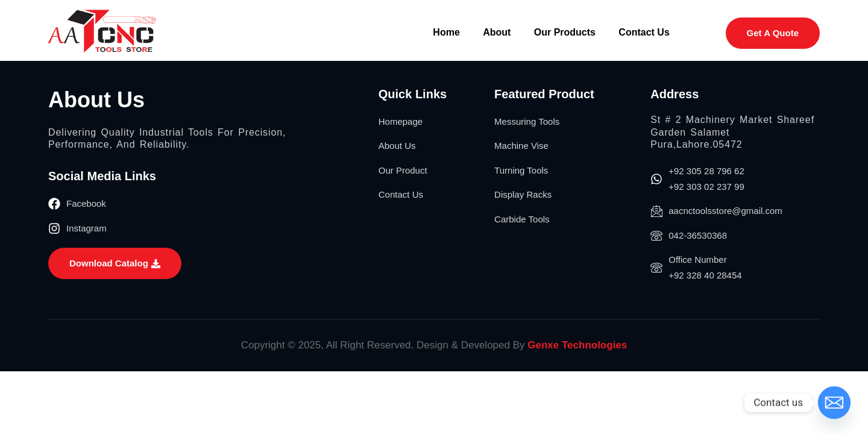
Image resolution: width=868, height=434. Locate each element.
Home (443, 32)
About (494, 32)
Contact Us (644, 32)
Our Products (563, 32)
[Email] (834, 403)
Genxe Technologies (577, 345)
